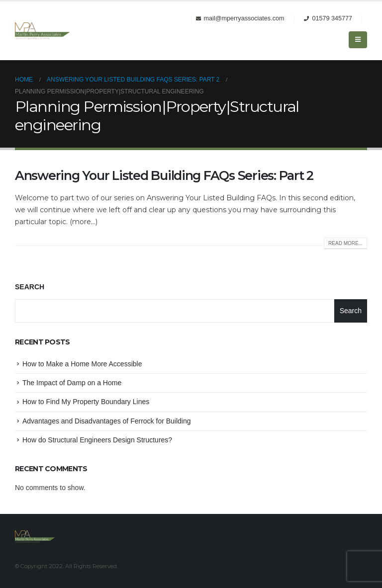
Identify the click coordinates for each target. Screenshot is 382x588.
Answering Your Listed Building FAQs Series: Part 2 (164, 175)
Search (30, 287)
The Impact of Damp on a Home (72, 383)
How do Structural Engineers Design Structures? (97, 440)
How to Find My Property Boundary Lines (86, 402)
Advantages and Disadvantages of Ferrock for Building (107, 421)
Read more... (345, 243)
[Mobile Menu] (358, 40)
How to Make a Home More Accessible (82, 364)
